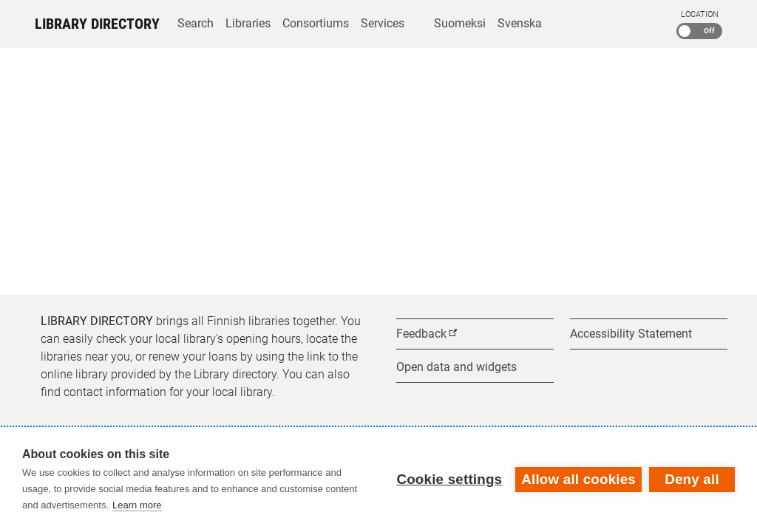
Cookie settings (449, 479)
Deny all (692, 479)
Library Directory (97, 24)
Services (383, 23)
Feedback (421, 334)
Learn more (137, 505)
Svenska (520, 23)
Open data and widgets (456, 367)
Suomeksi (460, 23)
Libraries (248, 23)
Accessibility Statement (631, 334)
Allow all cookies (578, 479)
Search (196, 23)
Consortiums (316, 23)
